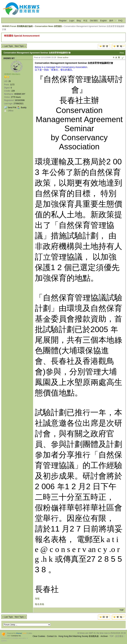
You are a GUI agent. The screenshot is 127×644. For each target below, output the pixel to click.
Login (72, 21)
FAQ (120, 21)
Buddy (24, 108)
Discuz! (19, 633)
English (103, 21)
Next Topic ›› (20, 46)
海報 (37, 599)
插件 (111, 21)
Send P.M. (12, 108)
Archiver (104, 636)
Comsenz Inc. (16, 636)
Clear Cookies (39, 636)
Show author (63, 57)
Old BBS (94, 21)
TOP (122, 610)
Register (63, 21)
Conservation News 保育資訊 (48, 26)
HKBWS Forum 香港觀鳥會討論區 (17, 26)
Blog (79, 21)
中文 (85, 21)
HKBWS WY (9, 58)
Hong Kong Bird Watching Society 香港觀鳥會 (79, 636)
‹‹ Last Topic (8, 46)
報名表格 (40, 604)
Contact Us (52, 636)
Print (122, 53)
